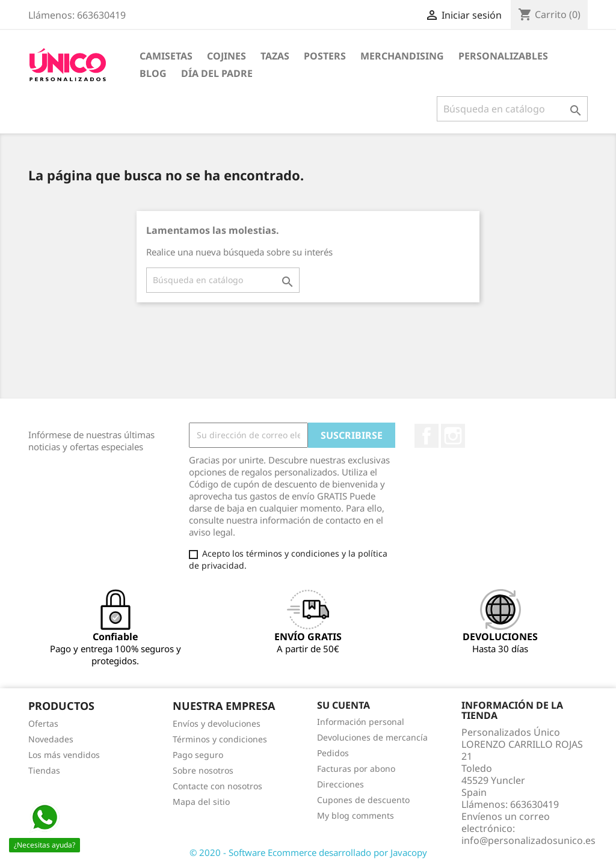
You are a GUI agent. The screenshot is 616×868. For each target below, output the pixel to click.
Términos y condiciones (220, 739)
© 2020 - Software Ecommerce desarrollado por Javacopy (308, 852)
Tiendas (44, 770)
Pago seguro (198, 755)
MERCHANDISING (402, 56)
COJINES (226, 56)
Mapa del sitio (201, 802)
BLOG (153, 73)
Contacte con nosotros (217, 786)
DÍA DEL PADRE (217, 73)
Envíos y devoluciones (217, 723)
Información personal (361, 722)
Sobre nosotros (203, 770)
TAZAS (275, 56)
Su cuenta (343, 705)
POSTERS (325, 56)
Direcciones (340, 784)
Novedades (51, 739)
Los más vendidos (64, 755)
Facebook (427, 436)
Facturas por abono (356, 769)
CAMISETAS (166, 56)
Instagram (453, 436)
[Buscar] (512, 109)
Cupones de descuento (363, 800)
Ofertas (43, 723)
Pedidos (333, 753)
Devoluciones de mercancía (372, 737)
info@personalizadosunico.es (528, 840)
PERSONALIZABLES (503, 56)
